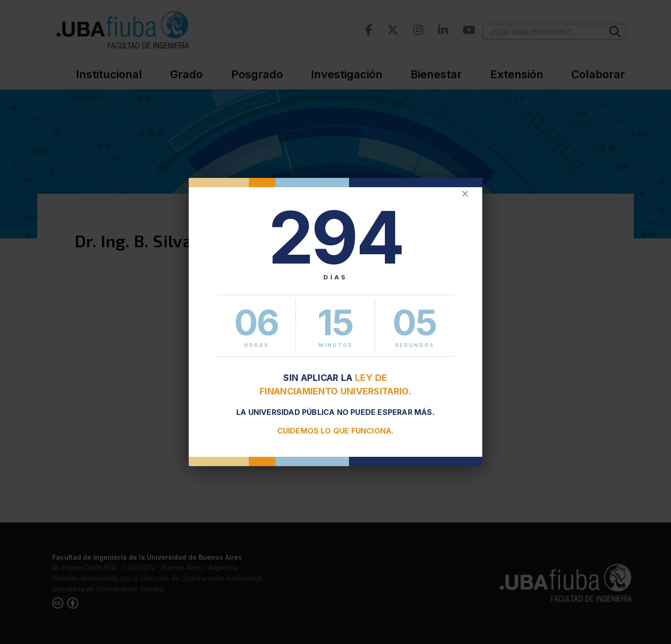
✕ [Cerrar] (465, 194)
